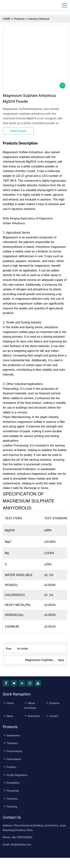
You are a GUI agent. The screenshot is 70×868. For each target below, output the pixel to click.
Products (19, 19)
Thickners (10, 743)
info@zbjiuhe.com (21, 845)
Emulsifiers (11, 783)
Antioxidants (12, 759)
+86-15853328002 (22, 837)
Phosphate (11, 791)
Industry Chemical (39, 19)
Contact (52, 716)
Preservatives (12, 751)
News (8, 716)
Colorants (10, 799)
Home (8, 703)
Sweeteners (11, 735)
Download (32, 716)
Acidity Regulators (15, 775)
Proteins (10, 767)
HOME (6, 19)
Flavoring (10, 807)
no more (23, 649)
